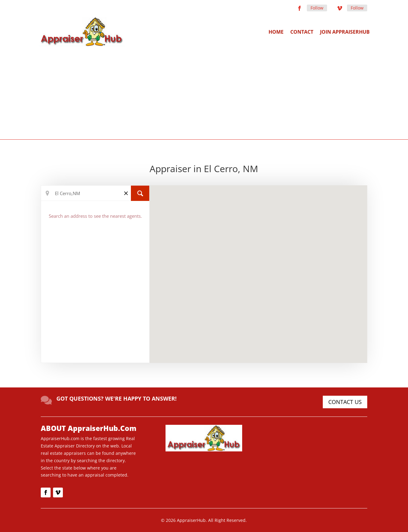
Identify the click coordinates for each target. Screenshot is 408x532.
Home (276, 32)
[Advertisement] (204, 92)
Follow (317, 8)
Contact (302, 32)
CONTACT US (345, 402)
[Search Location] (95, 193)
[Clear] (126, 193)
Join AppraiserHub (345, 32)
